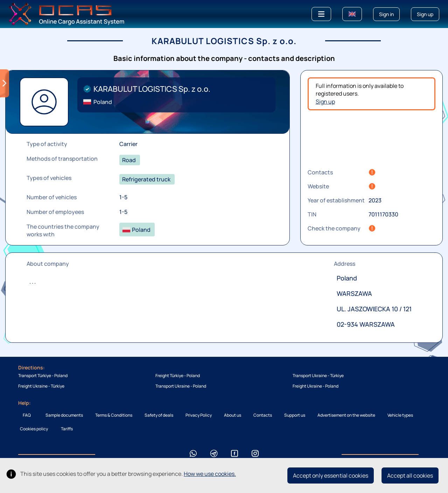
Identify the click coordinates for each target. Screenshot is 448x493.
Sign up (325, 102)
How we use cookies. (210, 474)
